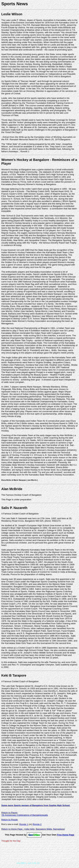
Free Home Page (66, 835)
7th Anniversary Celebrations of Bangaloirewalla (25, 815)
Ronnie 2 (37, 824)
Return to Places (9, 813)
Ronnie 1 (24, 824)
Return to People (10, 820)
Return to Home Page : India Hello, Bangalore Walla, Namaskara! (33, 829)
